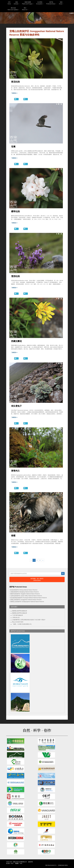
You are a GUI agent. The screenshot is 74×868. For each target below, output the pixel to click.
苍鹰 (13, 147)
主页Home (9, 3)
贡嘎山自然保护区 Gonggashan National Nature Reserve (26, 600)
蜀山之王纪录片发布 (18, 622)
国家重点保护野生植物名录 (20, 611)
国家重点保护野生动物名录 (20, 613)
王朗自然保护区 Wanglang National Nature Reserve (25, 592)
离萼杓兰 (15, 471)
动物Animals (16, 3)
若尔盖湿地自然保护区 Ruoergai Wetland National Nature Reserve (29, 598)
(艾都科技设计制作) (63, 865)
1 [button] (16, 164)
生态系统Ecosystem (40, 3)
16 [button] (16, 488)
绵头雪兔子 (16, 406)
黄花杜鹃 (15, 82)
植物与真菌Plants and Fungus (28, 3)
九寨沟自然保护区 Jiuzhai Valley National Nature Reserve (26, 596)
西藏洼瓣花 (16, 341)
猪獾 (13, 536)
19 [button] (16, 553)
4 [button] (16, 99)
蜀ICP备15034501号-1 (51, 865)
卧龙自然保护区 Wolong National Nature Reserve (24, 590)
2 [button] (16, 229)
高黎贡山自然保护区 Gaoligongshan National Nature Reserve (27, 602)
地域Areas (61, 3)
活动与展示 (14, 607)
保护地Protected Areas (51, 3)
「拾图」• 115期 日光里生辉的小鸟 (22, 624)
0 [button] (25, 99)
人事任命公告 (16, 617)
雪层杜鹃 (15, 276)
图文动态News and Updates (13, 9)
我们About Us (25, 9)
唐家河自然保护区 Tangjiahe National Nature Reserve (25, 594)
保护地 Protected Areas (18, 631)
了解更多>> (14, 93)
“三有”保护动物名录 (17, 615)
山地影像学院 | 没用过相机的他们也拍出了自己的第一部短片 (29, 620)
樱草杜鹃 (15, 211)
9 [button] (16, 358)
